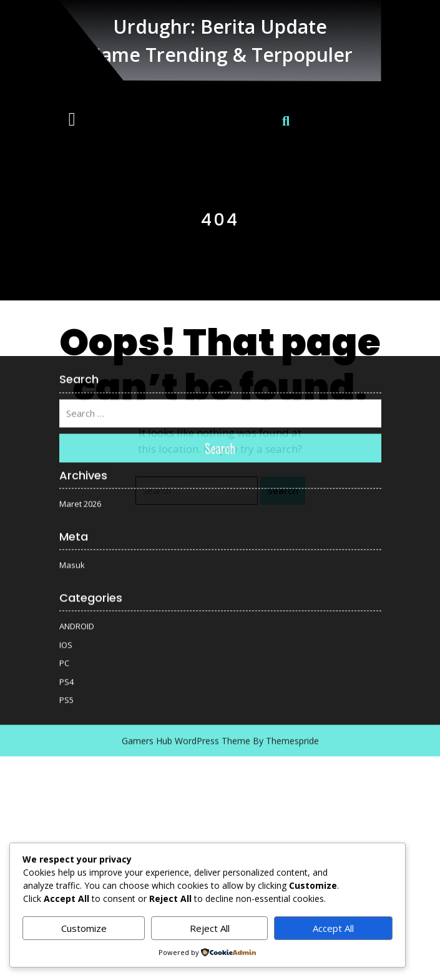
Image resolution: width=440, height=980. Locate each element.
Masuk (72, 464)
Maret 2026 (80, 403)
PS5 (66, 599)
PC (64, 562)
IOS (66, 544)
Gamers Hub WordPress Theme (186, 640)
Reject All (210, 928)
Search (220, 347)
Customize (84, 928)
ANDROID (77, 525)
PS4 (66, 581)
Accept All (333, 928)
